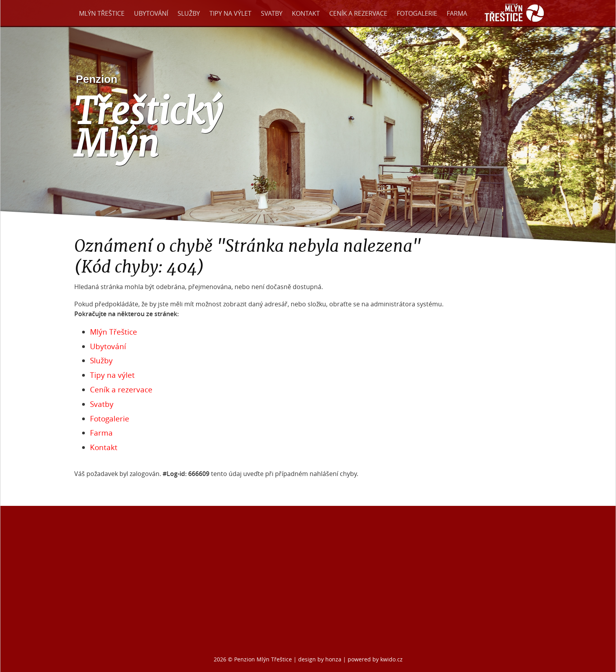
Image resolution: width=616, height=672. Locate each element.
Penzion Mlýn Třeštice (263, 659)
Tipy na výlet (230, 13)
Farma (457, 13)
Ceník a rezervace (358, 13)
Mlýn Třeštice (102, 13)
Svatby (272, 13)
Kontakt (306, 13)
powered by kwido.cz (375, 659)
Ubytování (151, 13)
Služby (189, 13)
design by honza (321, 659)
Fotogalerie (417, 13)
